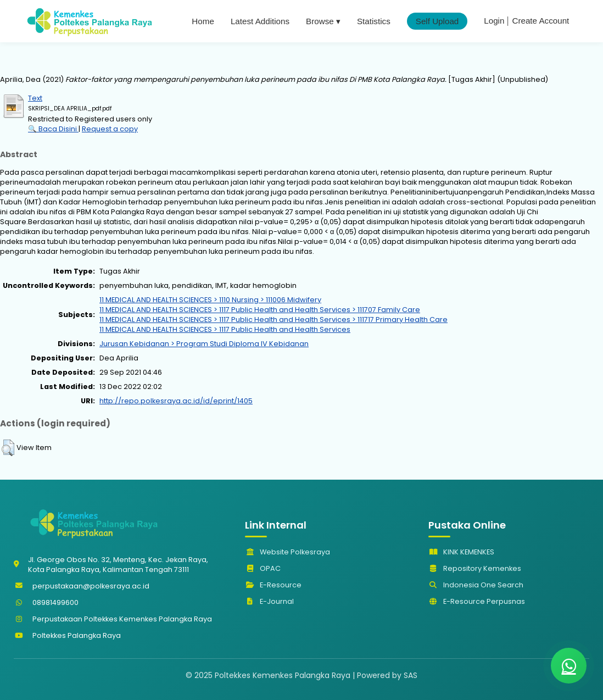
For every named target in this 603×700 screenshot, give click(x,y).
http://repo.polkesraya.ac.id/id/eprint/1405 (176, 401)
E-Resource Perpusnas (477, 601)
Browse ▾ (323, 21)
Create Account (540, 21)
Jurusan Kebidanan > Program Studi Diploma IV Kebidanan (204, 344)
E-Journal (269, 601)
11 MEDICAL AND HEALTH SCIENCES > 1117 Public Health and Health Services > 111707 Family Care (260, 310)
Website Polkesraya (287, 552)
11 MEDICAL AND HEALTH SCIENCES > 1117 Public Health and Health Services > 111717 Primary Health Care (273, 320)
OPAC (263, 568)
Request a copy (110, 129)
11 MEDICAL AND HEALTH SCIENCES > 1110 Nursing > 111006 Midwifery (210, 300)
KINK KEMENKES (461, 552)
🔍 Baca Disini (53, 129)
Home (203, 21)
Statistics (374, 21)
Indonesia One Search (476, 585)
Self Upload (437, 21)
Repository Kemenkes (475, 568)
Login (494, 21)
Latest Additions (260, 21)
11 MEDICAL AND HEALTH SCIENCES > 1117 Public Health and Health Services (225, 329)
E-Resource (273, 585)
